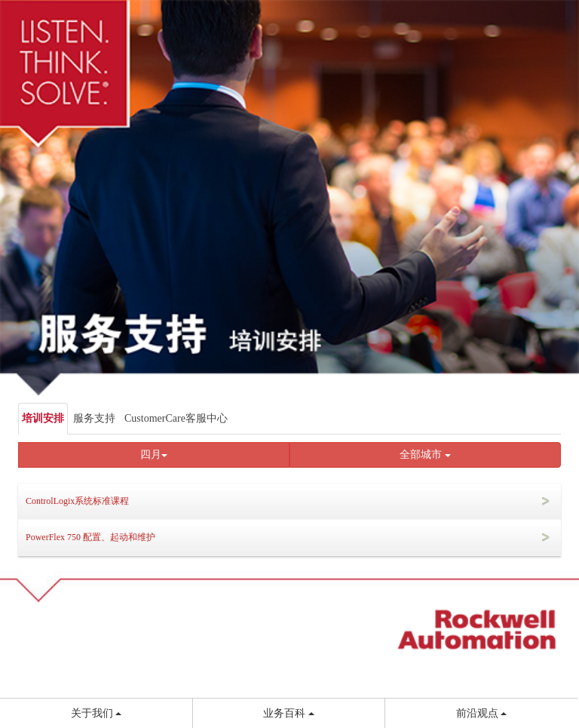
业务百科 (289, 713)
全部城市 (425, 455)
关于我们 (96, 713)
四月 (154, 455)
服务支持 (94, 418)
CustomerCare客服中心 (176, 418)
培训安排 (43, 418)
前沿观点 (482, 713)
